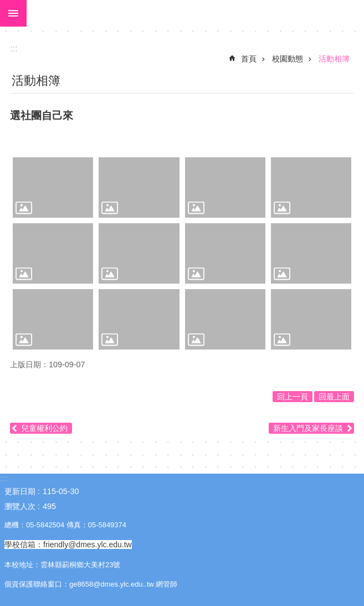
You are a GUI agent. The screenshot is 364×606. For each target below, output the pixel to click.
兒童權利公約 (44, 428)
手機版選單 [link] (13, 13)
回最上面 (334, 397)
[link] (53, 188)
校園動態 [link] (288, 59)
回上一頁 (293, 397)
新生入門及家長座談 (308, 428)
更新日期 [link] (20, 491)
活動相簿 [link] (334, 59)
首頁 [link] (249, 59)
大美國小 (195, 13)
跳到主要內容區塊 (6, 6)
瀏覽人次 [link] (20, 506)
